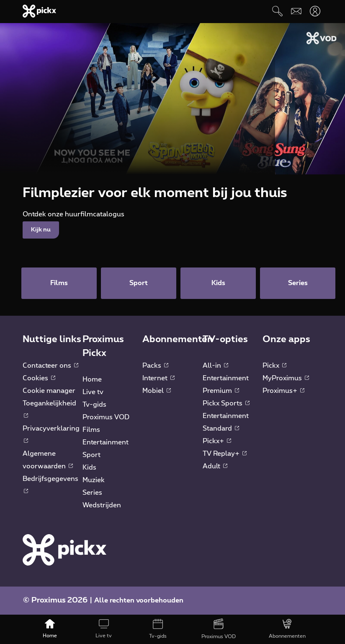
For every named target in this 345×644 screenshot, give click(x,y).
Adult (215, 466)
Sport (91, 455)
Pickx (274, 366)
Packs (155, 366)
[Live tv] (104, 629)
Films (91, 430)
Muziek (94, 480)
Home (92, 379)
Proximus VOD (106, 417)
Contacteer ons (50, 366)
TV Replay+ (225, 454)
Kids (89, 467)
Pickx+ (217, 441)
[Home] (50, 629)
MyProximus (286, 378)
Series (92, 493)
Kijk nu (41, 230)
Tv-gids (94, 405)
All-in (215, 366)
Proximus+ (283, 391)
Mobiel (157, 391)
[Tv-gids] (158, 629)
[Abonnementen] (287, 629)
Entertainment (106, 442)
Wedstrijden (102, 505)
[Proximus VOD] (219, 629)
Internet (158, 378)
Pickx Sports (226, 403)
